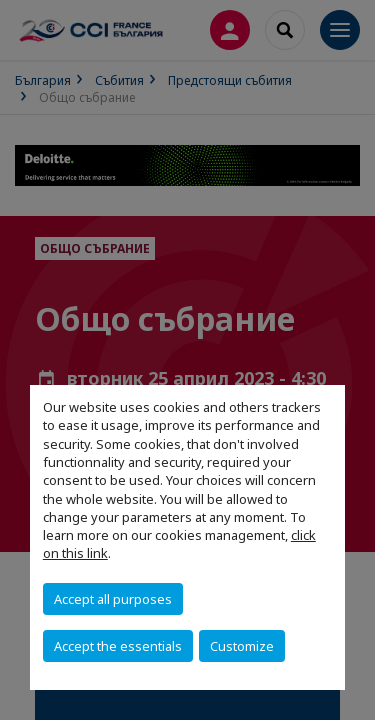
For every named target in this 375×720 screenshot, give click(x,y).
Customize (242, 646)
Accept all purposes (113, 599)
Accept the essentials (118, 646)
